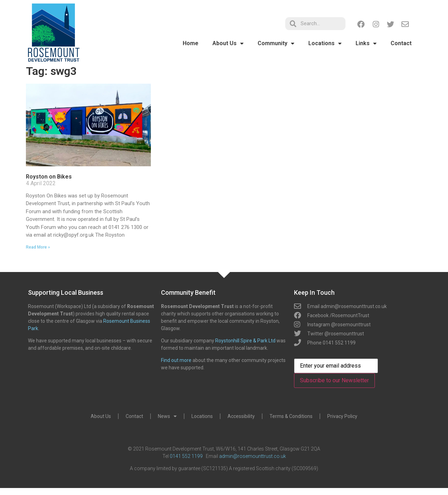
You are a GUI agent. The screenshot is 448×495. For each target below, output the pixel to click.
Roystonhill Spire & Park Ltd (245, 341)
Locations (325, 43)
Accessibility (241, 416)
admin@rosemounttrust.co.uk (253, 456)
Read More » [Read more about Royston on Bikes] (38, 247)
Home (191, 43)
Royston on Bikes (49, 177)
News (167, 416)
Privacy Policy (342, 416)
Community (276, 43)
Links (366, 43)
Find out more (176, 360)
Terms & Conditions (291, 416)
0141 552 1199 (186, 456)
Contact (401, 43)
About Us (228, 43)
